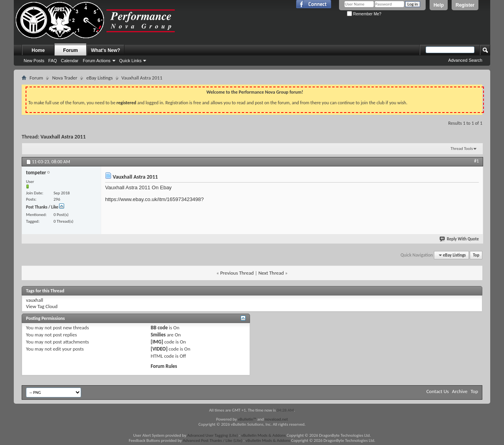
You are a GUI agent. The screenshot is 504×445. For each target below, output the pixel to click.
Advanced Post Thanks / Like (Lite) (212, 440)
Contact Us (438, 391)
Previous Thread (237, 273)
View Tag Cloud (42, 306)
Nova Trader (65, 78)
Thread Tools (462, 149)
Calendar (70, 61)
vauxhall (34, 300)
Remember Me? (364, 14)
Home (38, 50)
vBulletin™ (247, 419)
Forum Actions (96, 61)
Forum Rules (164, 366)
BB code (159, 328)
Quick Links (131, 61)
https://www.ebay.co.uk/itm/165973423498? (155, 199)
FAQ (53, 61)
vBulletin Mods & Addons (263, 435)
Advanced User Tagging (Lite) (212, 435)
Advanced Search (465, 60)
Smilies (158, 335)
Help (439, 5)
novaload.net (277, 419)
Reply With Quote (460, 239)
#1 (476, 161)
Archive (460, 391)
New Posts (34, 61)
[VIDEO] (159, 349)
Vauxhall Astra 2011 (63, 137)
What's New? (106, 50)
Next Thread (271, 273)
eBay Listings (99, 78)
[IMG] (157, 342)
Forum (70, 50)
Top (476, 255)
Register (465, 5)
